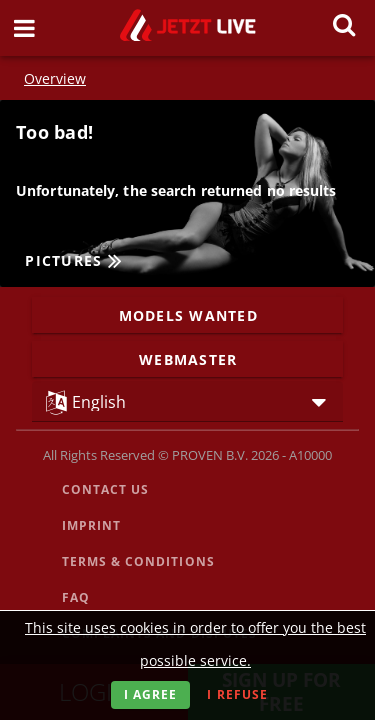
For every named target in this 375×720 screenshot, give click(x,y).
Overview (55, 78)
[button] (187, 401)
